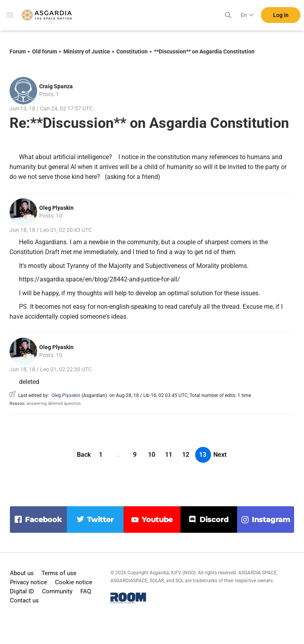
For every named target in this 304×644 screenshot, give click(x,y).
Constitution (132, 51)
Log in (281, 15)
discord (214, 520)
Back (84, 455)
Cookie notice (74, 582)
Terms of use (59, 573)
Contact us (24, 600)
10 (152, 455)
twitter (100, 520)
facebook (43, 520)
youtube (157, 520)
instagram (271, 520)
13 (203, 455)
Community (57, 591)
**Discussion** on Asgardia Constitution (204, 51)
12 (186, 455)
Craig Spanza (56, 86)
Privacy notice (28, 582)
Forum (18, 51)
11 (169, 455)
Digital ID (22, 591)
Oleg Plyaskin (56, 208)
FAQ (86, 591)
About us (22, 573)
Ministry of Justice (87, 51)
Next (220, 455)
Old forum (45, 51)
